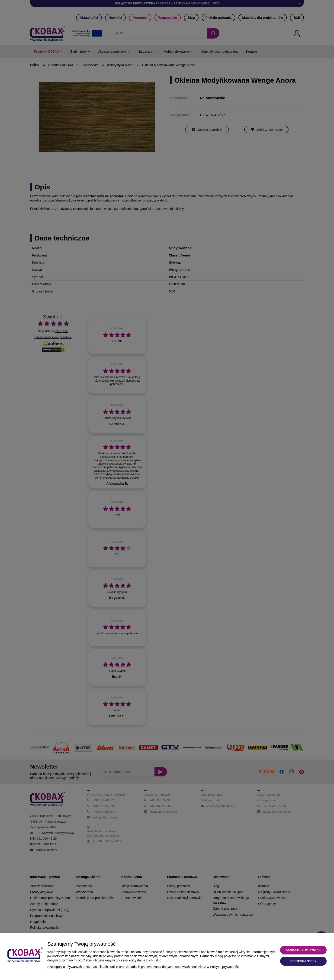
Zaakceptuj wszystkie (303, 950)
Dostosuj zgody (303, 961)
